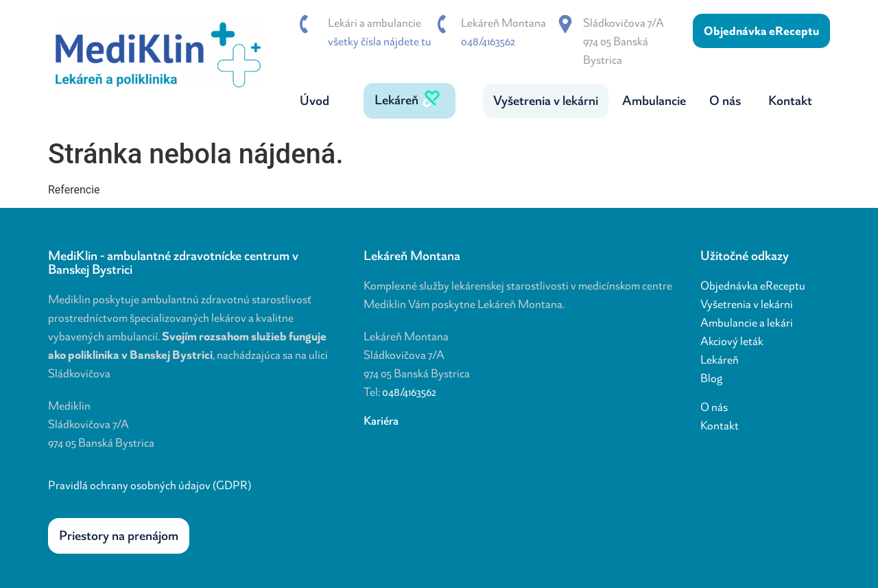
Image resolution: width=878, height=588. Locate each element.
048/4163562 (488, 41)
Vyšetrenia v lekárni (747, 304)
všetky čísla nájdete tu (380, 41)
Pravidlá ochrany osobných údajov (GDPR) (150, 485)
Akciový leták (732, 341)
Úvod (315, 101)
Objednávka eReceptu (753, 285)
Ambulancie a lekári (747, 322)
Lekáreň (720, 360)
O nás (714, 407)
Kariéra (381, 421)
